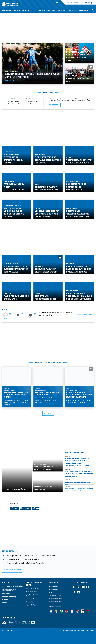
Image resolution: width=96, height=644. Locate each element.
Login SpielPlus (31, 605)
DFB (8, 630)
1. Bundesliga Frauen (56, 598)
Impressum (91, 630)
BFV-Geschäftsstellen (32, 599)
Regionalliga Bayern (56, 595)
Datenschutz (82, 630)
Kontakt (5, 603)
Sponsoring (6, 594)
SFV (3, 630)
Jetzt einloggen (86, 3)
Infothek (77, 3)
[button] (14, 508)
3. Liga (51, 592)
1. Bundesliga (53, 586)
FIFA (18, 630)
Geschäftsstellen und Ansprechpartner (9, 590)
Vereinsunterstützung (9, 597)
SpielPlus (69, 3)
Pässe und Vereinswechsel (34, 588)
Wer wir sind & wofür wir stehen (13, 586)
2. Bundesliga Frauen (56, 601)
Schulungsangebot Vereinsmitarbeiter (32, 595)
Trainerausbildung (31, 591)
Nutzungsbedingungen (69, 630)
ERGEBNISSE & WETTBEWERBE (12, 10)
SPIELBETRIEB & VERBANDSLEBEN (45, 10)
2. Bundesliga (53, 589)
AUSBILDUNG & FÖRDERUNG (68, 10)
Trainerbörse (30, 602)
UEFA (13, 630)
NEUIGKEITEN (27, 10)
